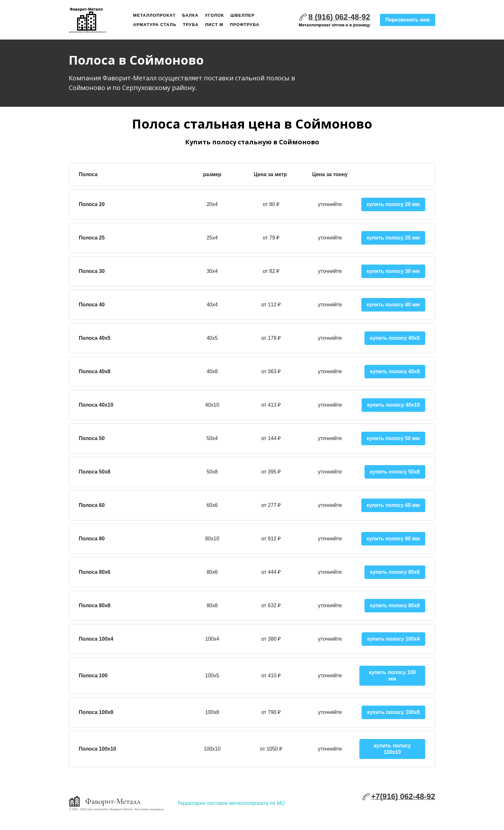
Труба (191, 25)
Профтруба (245, 25)
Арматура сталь (155, 25)
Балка (190, 15)
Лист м (214, 25)
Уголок (215, 15)
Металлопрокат (154, 15)
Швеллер (243, 15)
